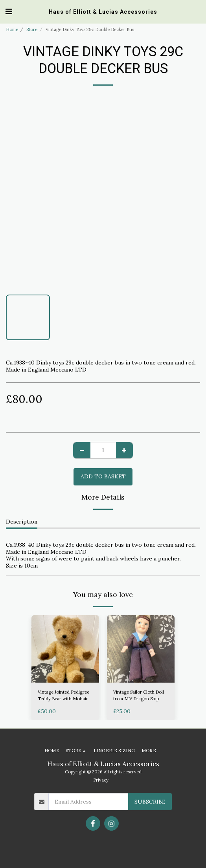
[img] (65, 649)
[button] (9, 11)
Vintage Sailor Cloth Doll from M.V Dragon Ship (139, 695)
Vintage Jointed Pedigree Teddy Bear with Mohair (63, 695)
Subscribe (150, 802)
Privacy (101, 780)
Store (32, 29)
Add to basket (103, 476)
